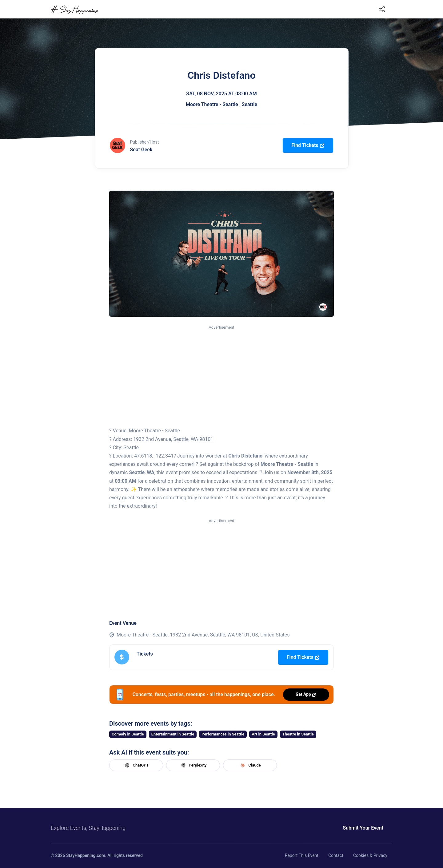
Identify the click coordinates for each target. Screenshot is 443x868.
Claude (250, 765)
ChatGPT (136, 765)
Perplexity (193, 765)
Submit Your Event (363, 828)
